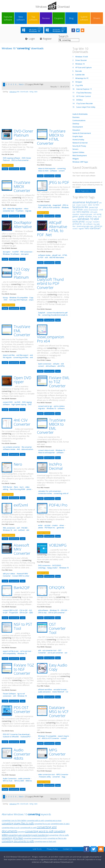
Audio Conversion (10, 779)
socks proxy (79, 221)
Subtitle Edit (80, 75)
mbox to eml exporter (47, 453)
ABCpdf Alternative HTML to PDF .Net (52, 229)
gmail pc (98, 226)
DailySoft (42, 313)
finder (95, 217)
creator (55, 525)
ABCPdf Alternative (57, 257)
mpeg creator (52, 568)
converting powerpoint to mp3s (35, 838)
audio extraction (44, 692)
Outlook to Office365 (11, 737)
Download (14, 169)
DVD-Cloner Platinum (23, 133)
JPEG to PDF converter (51, 207)
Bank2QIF (22, 588)
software (54, 171)
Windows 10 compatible (19, 298)
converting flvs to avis (42, 824)
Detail (5, 169)
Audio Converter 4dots (22, 754)
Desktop (76, 124)
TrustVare (20, 211)
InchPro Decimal (56, 466)
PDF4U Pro (58, 505)
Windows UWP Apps (80, 162)
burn (22, 487)
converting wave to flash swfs (45, 841)
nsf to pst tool (26, 651)
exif (18, 528)
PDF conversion (26, 252)
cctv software (88, 224)
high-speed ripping (19, 404)
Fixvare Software (9, 694)
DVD (6, 300)
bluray (5, 298)
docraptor (7, 252)
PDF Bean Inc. (50, 528)
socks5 (75, 229)
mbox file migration (15, 209)
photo (29, 489)
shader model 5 (82, 205)
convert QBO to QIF (10, 610)
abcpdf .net (56, 255)
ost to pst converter (55, 653)
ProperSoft (14, 613)
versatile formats (60, 690)
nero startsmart (92, 228)
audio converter (24, 779)
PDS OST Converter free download (16, 734)
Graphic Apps (78, 136)
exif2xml (21, 505)
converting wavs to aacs (60, 824)
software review (44, 255)
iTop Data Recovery (84, 93)
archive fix (77, 224)
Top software (33, 18)
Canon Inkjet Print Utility (86, 107)
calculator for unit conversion (49, 491)
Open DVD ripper (23, 380)
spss (90, 205)
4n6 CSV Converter (22, 422)
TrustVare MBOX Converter (22, 186)
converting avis (15, 835)
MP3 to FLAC (8, 781)
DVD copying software (11, 158)
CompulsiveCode (45, 205)
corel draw (78, 209)
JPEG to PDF (59, 182)
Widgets (76, 159)
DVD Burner (8, 487)
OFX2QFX (57, 588)
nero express (83, 212)
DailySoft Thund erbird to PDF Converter (50, 283)
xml (15, 530)
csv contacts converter (11, 447)
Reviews (46, 18)
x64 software (51, 366)
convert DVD (8, 402)
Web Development (80, 156)
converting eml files (21, 357)
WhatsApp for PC (82, 78)
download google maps (85, 226)
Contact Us (68, 849)
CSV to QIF (23, 610)
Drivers (97, 18)
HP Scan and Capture (83, 67)
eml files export (22, 355)
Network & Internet (80, 143)
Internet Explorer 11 (84, 89)
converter (56, 777)
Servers (75, 149)
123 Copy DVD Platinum (18, 300)
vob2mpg (42, 568)
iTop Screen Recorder (85, 103)
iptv (100, 203)
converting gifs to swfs (28, 828)
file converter (27, 447)
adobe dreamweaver (91, 210)
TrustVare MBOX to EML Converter (51, 426)
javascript (93, 207)
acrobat (47, 525)
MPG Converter (57, 752)
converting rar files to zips (57, 838)
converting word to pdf (39, 831)
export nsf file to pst (11, 651)
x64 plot (56, 364)
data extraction (27, 449)
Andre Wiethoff (58, 692)
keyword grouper (86, 214)
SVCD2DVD (57, 566)
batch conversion (45, 364)
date (36, 92)
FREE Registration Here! (85, 191)
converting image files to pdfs (18, 823)
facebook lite (80, 207)
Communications (79, 120)
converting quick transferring (35, 835)
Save (23, 169)
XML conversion (9, 528)
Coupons (59, 18)
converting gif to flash (12, 838)
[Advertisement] (17, 67)
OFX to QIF (24, 613)
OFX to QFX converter (57, 613)
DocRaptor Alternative (23, 225)
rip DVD (17, 402)
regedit (81, 229)
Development (78, 127)
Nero (18, 464)
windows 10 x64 (88, 219)
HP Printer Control (83, 96)
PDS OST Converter (22, 710)
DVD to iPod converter (20, 160)
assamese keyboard (85, 202)
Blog (71, 18)
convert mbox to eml (46, 450)
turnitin (96, 205)
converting (21, 832)
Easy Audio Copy (58, 667)
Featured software (8, 18)
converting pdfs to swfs (35, 820)
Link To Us (37, 849)
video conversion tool (46, 775)
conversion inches (45, 493)
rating (31, 92)
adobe (41, 528)
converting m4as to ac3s (11, 828)
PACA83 (24, 528)
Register (47, 39)
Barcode (79, 71)
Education (76, 130)
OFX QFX (64, 610)
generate (60, 528)
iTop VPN (79, 85)
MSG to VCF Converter (51, 738)
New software (21, 18)
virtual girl (89, 222)
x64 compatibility (9, 653)
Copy (31, 298)
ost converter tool (49, 650)
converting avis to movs (53, 820)
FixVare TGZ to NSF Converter (24, 669)
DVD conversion (44, 566)
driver (62, 525)
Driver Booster (81, 60)
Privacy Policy (52, 849)
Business (76, 117)
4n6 (18, 449)
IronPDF (15, 252)
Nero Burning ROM (17, 489)
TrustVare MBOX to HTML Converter (51, 137)
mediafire (96, 222)
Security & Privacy (79, 146)
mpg (63, 777)
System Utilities (78, 152)
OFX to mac (42, 613)
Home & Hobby (78, 140)
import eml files (9, 355)
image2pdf (57, 205)
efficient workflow (45, 690)
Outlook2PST (26, 737)
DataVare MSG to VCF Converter (59, 712)
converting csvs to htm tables (14, 820)
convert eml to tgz (45, 406)
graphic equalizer (85, 216)
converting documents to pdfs (18, 841)
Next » (21, 84)
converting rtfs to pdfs (59, 835)
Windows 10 (51, 408)
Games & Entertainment (82, 133)
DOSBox (79, 100)
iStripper (79, 82)
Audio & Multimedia (80, 114)
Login (32, 39)
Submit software (84, 18)
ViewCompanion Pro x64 (51, 339)
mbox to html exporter (47, 168)
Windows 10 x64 (82, 57)
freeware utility (45, 777)
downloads (24, 92)
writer (40, 525)
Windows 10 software (11, 254)
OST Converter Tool (57, 628)
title (18, 92)
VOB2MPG (58, 545)
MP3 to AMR (19, 781)
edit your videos (9, 574)
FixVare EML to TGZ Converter (59, 382)
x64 (4, 209)
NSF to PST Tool (23, 626)
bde (74, 205)
